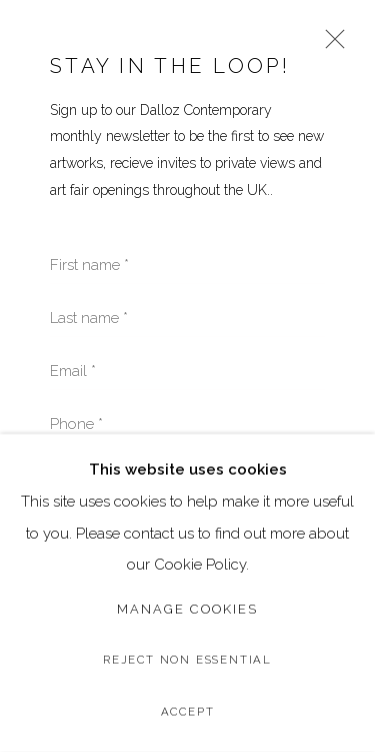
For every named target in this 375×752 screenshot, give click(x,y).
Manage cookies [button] (187, 608)
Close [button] (330, 46)
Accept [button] (188, 712)
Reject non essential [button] (187, 660)
